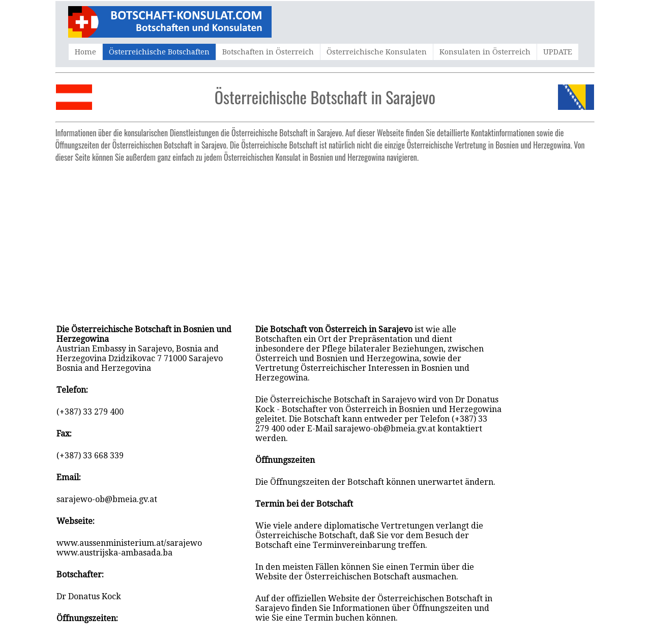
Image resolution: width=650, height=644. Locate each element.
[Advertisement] (325, 238)
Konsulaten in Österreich (485, 52)
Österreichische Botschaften (159, 52)
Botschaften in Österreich (268, 52)
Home (85, 52)
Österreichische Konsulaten (377, 52)
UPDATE (558, 52)
